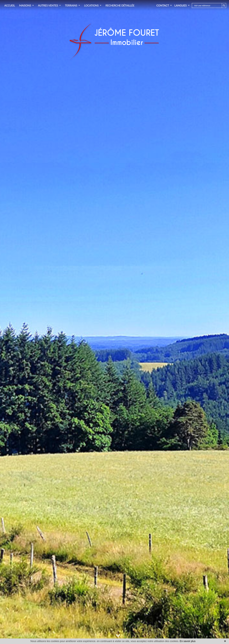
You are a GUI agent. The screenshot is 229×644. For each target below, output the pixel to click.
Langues (181, 5)
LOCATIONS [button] (92, 5)
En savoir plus (188, 641)
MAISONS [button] (25, 5)
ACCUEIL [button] (10, 5)
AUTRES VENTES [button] (48, 5)
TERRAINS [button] (71, 5)
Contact (163, 5)
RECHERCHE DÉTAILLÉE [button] (120, 5)
